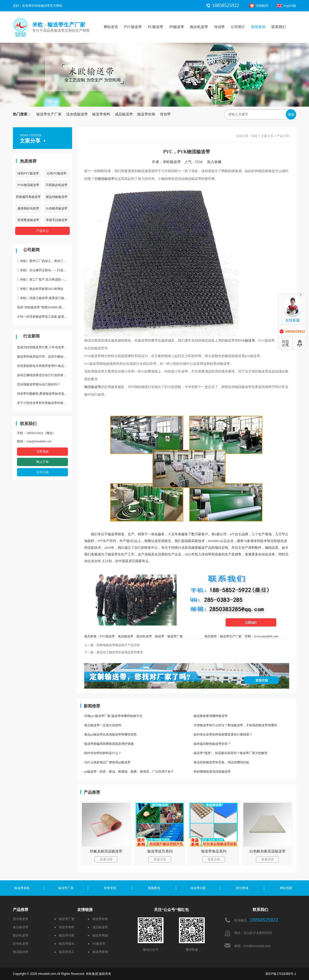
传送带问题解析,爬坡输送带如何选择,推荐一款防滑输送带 (45, 394)
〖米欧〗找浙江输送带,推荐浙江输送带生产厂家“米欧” (45, 298)
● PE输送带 (96, 944)
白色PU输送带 (57, 173)
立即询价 (42, 452)
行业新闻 (31, 336)
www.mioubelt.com (266, 636)
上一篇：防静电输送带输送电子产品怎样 (112, 645)
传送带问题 (198, 888)
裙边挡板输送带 (57, 197)
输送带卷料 (101, 114)
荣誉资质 (110, 888)
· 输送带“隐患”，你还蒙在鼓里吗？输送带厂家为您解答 (230, 753)
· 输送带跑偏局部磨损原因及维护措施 (108, 744)
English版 (286, 6)
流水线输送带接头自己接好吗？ (39, 384)
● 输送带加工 (64, 952)
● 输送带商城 (98, 935)
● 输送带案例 (98, 952)
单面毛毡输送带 (57, 220)
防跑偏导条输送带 (28, 197)
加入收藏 (216, 162)
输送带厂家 (175, 636)
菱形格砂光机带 (28, 208)
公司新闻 (31, 250)
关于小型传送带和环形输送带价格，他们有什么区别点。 (45, 403)
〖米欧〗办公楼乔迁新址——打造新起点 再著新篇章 (45, 270)
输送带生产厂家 (49, 114)
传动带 (219, 27)
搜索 (291, 115)
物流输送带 (106, 179)
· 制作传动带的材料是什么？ (102, 753)
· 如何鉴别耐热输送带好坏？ (211, 744)
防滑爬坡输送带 (28, 220)
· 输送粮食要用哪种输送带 (210, 716)
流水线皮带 (21, 919)
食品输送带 (126, 636)
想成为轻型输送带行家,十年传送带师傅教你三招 (45, 347)
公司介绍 (42, 472)
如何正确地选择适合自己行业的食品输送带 (45, 375)
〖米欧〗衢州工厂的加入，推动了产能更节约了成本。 (45, 261)
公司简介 (238, 27)
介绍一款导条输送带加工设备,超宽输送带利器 (45, 317)
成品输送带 (124, 114)
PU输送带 (156, 27)
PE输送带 (177, 27)
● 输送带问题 (64, 935)
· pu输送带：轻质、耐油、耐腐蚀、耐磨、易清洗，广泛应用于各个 (128, 772)
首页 (254, 136)
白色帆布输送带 (57, 208)
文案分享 (267, 136)
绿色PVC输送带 (28, 173)
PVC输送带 (133, 27)
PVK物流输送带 (28, 185)
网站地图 (286, 888)
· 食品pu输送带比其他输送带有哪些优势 (110, 734)
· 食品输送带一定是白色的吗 (102, 725)
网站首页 (111, 27)
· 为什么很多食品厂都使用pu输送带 (107, 762)
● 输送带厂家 (64, 919)
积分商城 (242, 888)
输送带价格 (146, 114)
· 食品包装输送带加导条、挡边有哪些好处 (221, 762)
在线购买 (259, 6)
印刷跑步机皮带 (57, 185)
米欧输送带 (172, 162)
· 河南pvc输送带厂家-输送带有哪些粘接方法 (112, 716)
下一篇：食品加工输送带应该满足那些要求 (114, 652)
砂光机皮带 (21, 944)
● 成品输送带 (98, 927)
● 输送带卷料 (64, 927)
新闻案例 (258, 27)
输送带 (250, 340)
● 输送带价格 (98, 919)
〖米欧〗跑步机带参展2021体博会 (40, 289)
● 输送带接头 (64, 944)
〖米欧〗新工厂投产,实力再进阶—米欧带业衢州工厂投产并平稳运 (45, 280)
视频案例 (154, 888)
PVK (242, 340)
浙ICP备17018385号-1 (281, 974)
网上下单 (42, 462)
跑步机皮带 (199, 27)
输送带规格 (22, 888)
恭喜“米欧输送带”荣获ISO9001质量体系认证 (45, 307)
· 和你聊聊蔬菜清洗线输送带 (211, 772)
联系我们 (279, 27)
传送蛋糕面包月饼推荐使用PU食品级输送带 (45, 366)
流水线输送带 (77, 114)
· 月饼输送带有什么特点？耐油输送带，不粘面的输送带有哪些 (235, 725)
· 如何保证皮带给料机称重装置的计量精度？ (222, 734)
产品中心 (42, 231)
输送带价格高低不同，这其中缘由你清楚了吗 (45, 357)
